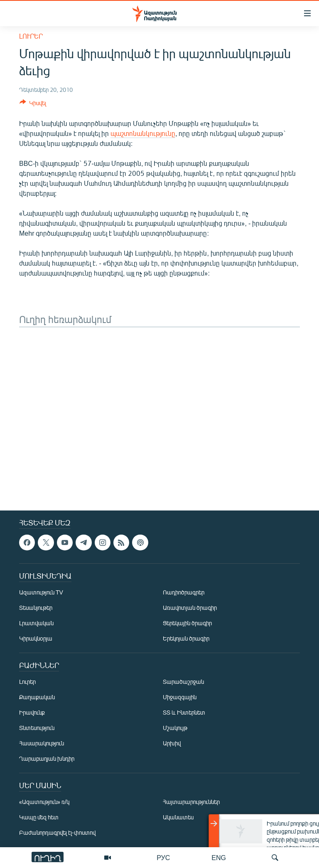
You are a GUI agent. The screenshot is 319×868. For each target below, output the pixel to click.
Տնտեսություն (37, 728)
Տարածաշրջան (183, 682)
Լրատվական (36, 623)
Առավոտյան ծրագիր (190, 608)
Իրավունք (32, 712)
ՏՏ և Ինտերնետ (184, 712)
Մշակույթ (175, 728)
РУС (163, 857)
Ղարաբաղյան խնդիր (47, 758)
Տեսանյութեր (36, 608)
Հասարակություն (42, 743)
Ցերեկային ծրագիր (187, 623)
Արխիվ (172, 743)
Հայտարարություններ (191, 802)
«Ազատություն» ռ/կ (44, 802)
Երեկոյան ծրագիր (186, 638)
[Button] (33, 104)
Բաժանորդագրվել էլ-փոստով (57, 832)
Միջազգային (180, 697)
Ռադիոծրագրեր (184, 592)
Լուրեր (31, 36)
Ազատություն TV (41, 592)
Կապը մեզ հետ (39, 817)
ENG (219, 857)
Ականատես (178, 817)
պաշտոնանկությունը (143, 133)
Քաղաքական (37, 697)
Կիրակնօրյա (36, 638)
